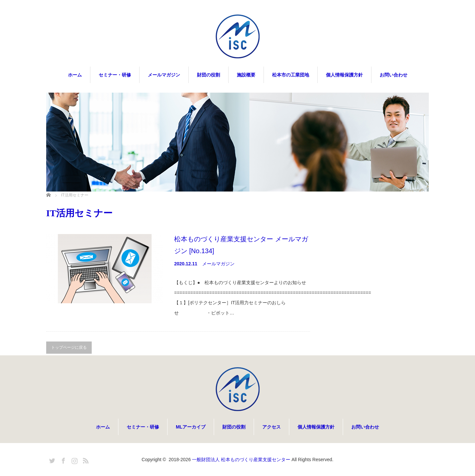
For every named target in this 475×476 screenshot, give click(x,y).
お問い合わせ (394, 75)
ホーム (75, 75)
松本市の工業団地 (291, 75)
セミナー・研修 (115, 75)
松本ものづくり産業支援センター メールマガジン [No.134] (241, 245)
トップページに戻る (69, 347)
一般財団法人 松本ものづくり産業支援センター (241, 460)
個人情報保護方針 (344, 75)
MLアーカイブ (191, 427)
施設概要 (246, 75)
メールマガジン (164, 75)
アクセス (271, 427)
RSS (85, 460)
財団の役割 (208, 75)
